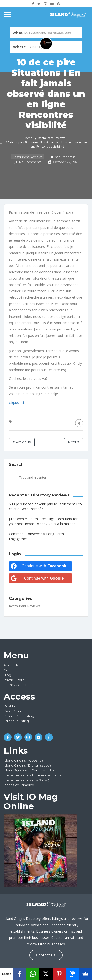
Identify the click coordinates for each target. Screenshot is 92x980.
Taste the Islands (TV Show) (26, 780)
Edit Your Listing (16, 721)
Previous (22, 442)
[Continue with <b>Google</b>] (40, 578)
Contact (10, 670)
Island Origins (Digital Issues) (27, 765)
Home (28, 138)
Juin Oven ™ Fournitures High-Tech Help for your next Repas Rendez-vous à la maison (43, 521)
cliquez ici (16, 402)
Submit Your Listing (19, 716)
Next (74, 442)
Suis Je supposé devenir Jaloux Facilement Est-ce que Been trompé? (46, 506)
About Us (11, 665)
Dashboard (13, 706)
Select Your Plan (17, 711)
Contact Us (46, 955)
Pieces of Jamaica (19, 785)
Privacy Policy (15, 680)
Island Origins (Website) (23, 760)
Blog (7, 675)
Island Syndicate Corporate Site (29, 770)
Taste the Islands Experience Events (33, 775)
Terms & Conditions (20, 685)
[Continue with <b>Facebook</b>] (40, 566)
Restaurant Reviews (52, 138)
